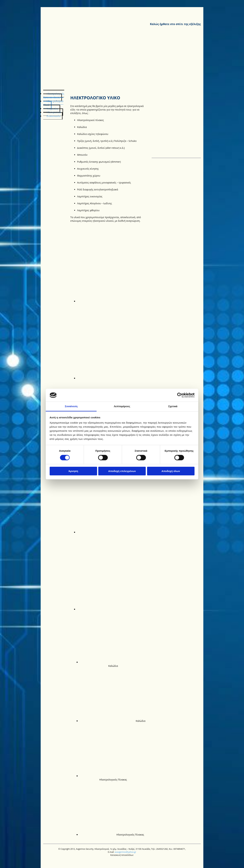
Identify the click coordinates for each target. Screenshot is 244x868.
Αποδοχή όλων (171, 471)
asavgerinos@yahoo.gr (125, 852)
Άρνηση (73, 471)
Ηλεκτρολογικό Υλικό (53, 103)
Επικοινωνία (53, 116)
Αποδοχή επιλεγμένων (122, 471)
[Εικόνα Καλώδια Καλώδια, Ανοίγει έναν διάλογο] (117, 664)
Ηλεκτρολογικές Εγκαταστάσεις (54, 96)
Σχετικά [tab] (173, 406)
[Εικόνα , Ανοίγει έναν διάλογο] (131, 301)
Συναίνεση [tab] (71, 406)
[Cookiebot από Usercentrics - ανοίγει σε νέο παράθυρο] (180, 395)
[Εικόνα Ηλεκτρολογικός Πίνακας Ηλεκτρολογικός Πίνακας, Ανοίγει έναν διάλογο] (116, 778)
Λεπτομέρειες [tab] (122, 406)
